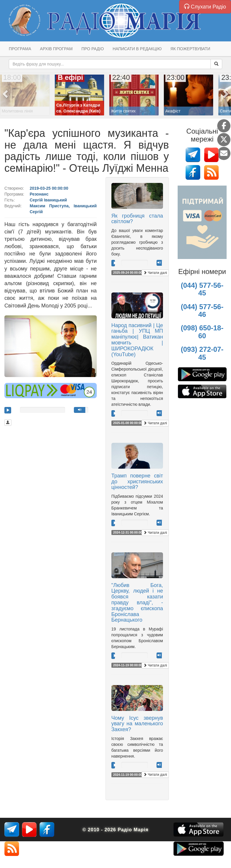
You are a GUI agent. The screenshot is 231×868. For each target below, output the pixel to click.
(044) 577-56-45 (202, 289)
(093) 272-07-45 (202, 353)
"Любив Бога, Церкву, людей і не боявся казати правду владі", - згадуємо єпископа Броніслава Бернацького (137, 603)
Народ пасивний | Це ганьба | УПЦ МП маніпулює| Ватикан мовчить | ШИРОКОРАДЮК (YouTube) (137, 340)
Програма (20, 49)
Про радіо (93, 49)
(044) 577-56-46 (202, 311)
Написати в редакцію (137, 49)
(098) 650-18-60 (202, 332)
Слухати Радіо (205, 7)
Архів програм (56, 49)
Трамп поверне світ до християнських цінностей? (137, 482)
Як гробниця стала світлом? (137, 219)
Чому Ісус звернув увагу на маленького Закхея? (137, 724)
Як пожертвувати (190, 49)
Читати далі (155, 273)
